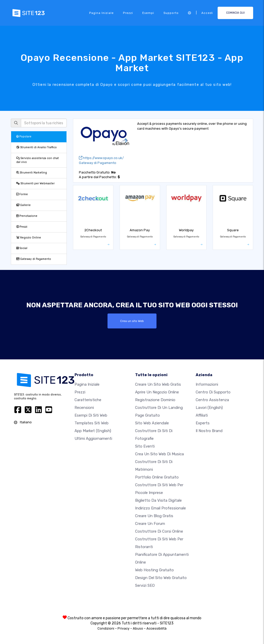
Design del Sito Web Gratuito (161, 578)
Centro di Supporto (213, 392)
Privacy (123, 628)
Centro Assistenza (212, 400)
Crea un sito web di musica (159, 454)
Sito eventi (145, 446)
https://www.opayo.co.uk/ (101, 158)
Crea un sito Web (132, 321)
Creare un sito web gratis (158, 384)
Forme (22, 194)
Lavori (209, 408)
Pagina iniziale (101, 13)
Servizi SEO (145, 585)
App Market (93, 431)
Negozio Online (29, 238)
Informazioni (207, 384)
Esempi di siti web (91, 415)
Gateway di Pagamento (34, 259)
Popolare (24, 137)
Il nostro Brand (209, 431)
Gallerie (23, 205)
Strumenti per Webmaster (35, 183)
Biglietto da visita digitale (158, 500)
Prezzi (128, 13)
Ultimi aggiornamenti (93, 439)
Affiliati (202, 415)
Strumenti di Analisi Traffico (36, 147)
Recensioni (84, 408)
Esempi (148, 13)
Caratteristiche (88, 400)
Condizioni (106, 628)
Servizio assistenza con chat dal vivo (38, 160)
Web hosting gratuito (154, 570)
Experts (203, 423)
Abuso (138, 628)
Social (22, 248)
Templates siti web (92, 423)
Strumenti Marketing (32, 173)
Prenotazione (27, 216)
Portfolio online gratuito (157, 477)
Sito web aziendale (152, 423)
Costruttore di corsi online (159, 531)
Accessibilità (156, 628)
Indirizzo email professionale (160, 508)
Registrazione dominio (155, 400)
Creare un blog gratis (154, 516)
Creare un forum (150, 524)
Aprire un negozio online (157, 392)
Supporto (171, 13)
